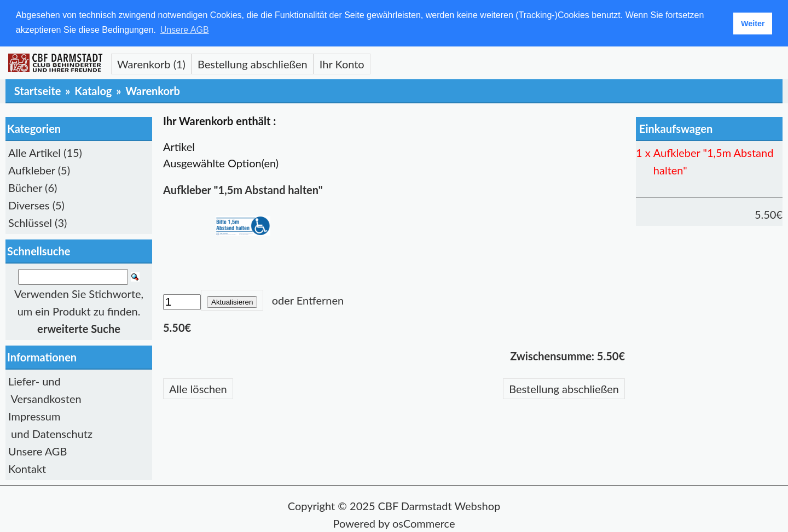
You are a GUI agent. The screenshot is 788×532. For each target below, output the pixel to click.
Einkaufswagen (676, 128)
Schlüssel (30, 222)
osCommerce (424, 523)
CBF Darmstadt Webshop (439, 505)
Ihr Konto (342, 63)
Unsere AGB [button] (185, 30)
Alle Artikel (34, 152)
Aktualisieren (232, 302)
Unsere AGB (37, 451)
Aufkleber (32, 169)
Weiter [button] (753, 24)
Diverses (29, 204)
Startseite (38, 90)
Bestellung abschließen (253, 63)
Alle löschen (198, 388)
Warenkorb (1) (151, 63)
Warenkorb (153, 90)
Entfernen (320, 300)
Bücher (25, 187)
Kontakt (27, 468)
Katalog (93, 90)
